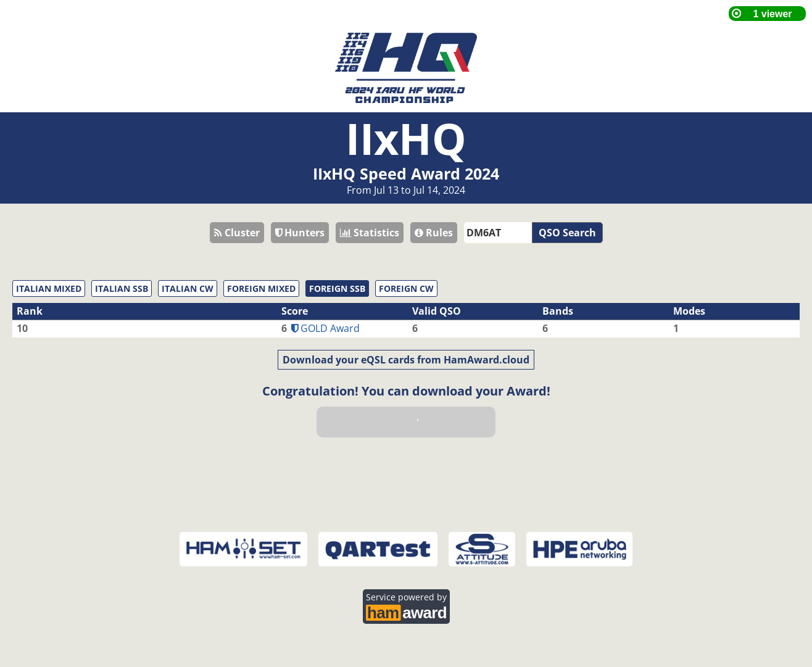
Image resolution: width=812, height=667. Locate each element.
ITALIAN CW (188, 288)
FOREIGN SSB (337, 288)
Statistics (370, 233)
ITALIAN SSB (122, 288)
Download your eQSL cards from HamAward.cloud (406, 360)
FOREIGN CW (406, 288)
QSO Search (567, 233)
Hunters (300, 233)
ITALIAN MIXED (49, 288)
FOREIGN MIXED (261, 288)
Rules (434, 233)
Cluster (237, 233)
